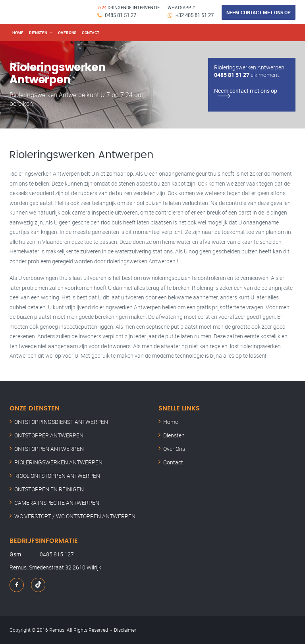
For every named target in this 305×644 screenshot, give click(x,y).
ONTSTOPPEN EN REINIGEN (49, 489)
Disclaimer (125, 630)
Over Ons (174, 449)
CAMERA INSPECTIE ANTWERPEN (57, 503)
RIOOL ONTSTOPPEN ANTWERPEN (57, 476)
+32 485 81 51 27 (195, 15)
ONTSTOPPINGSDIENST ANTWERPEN (61, 422)
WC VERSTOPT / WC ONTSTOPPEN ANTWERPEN (75, 516)
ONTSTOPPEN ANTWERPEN (49, 449)
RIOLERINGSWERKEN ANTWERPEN (58, 462)
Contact (91, 33)
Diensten (174, 435)
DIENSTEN (38, 33)
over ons (67, 33)
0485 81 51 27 (121, 15)
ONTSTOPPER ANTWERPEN (49, 435)
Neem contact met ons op (259, 12)
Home (18, 33)
